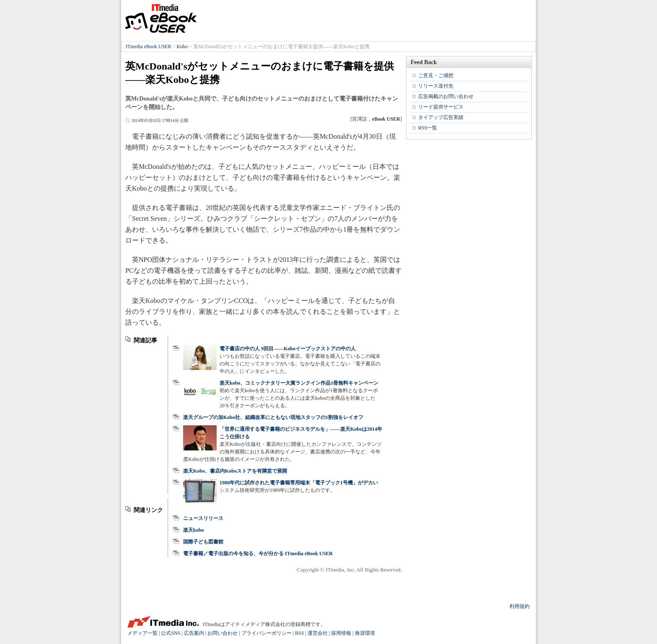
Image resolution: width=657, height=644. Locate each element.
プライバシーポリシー (266, 633)
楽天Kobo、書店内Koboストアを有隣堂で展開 (235, 471)
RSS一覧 (428, 128)
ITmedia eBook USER (161, 18)
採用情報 (341, 633)
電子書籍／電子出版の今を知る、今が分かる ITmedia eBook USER (258, 553)
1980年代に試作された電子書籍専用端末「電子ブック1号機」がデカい (299, 483)
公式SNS (171, 633)
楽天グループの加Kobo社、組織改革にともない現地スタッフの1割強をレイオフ (273, 417)
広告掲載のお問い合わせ (446, 96)
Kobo (182, 47)
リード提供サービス (441, 107)
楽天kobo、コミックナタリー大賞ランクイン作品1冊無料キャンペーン (299, 383)
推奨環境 (365, 633)
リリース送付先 (436, 86)
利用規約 (520, 606)
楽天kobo (193, 530)
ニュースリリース (203, 518)
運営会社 (318, 633)
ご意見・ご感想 (436, 75)
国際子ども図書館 (203, 542)
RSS (299, 633)
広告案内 (194, 633)
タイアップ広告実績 (441, 117)
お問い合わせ (222, 633)
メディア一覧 (142, 633)
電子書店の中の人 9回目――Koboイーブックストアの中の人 (288, 349)
